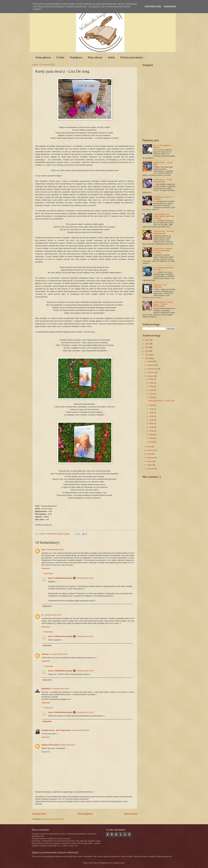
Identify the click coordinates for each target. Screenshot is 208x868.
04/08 (152, 435)
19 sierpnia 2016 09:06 (55, 550)
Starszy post (131, 814)
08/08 (152, 427)
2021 (147, 340)
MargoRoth (46, 689)
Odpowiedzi (49, 573)
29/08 (152, 383)
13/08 (152, 416)
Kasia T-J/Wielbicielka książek (60, 578)
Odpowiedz (46, 568)
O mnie (60, 57)
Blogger (122, 863)
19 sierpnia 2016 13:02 (85, 636)
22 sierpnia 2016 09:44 (80, 730)
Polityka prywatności (132, 57)
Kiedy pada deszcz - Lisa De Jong (162, 401)
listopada (151, 365)
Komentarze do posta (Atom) (53, 819)
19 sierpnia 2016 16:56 (59, 654)
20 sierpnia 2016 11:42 (85, 712)
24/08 (152, 386)
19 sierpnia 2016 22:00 (60, 689)
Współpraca (76, 57)
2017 (147, 355)
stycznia (150, 469)
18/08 (152, 405)
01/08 (152, 442)
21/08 (152, 394)
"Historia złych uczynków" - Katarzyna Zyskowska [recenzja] (164, 250)
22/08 (152, 390)
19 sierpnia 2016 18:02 (85, 671)
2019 (147, 347)
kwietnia (150, 458)
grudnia (150, 361)
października (152, 369)
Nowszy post (39, 814)
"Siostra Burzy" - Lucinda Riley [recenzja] (163, 181)
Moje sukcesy (95, 57)
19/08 (152, 397)
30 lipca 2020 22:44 (68, 745)
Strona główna (43, 57)
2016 (147, 358)
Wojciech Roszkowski (50, 745)
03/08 (152, 438)
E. (42, 615)
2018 (147, 351)
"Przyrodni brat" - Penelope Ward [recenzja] (164, 232)
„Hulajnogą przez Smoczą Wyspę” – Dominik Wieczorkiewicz (163, 304)
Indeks (111, 57)
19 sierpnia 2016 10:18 (53, 615)
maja (149, 454)
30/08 (152, 379)
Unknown (45, 654)
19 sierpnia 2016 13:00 (85, 578)
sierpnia (150, 376)
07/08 (152, 431)
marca (150, 461)
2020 (147, 344)
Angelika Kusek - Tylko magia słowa (56, 730)
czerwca (150, 450)
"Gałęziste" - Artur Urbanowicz (160, 286)
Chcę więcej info (153, 6)
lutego (150, 465)
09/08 (152, 424)
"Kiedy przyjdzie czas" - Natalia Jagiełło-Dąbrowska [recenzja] (164, 216)
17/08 (152, 409)
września (151, 372)
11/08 (152, 420)
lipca (149, 447)
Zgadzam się (170, 6)
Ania (43, 550)
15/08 (152, 413)
